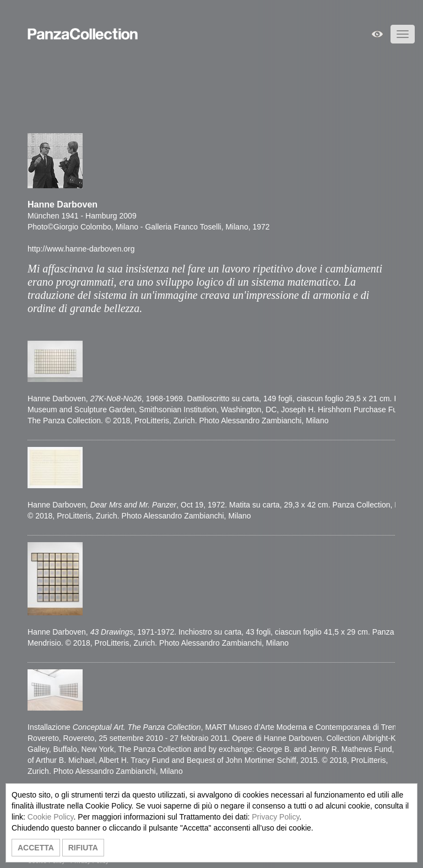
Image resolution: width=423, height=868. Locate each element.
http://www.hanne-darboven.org (81, 249)
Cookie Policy (51, 817)
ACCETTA (36, 848)
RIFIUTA (83, 848)
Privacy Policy (275, 817)
